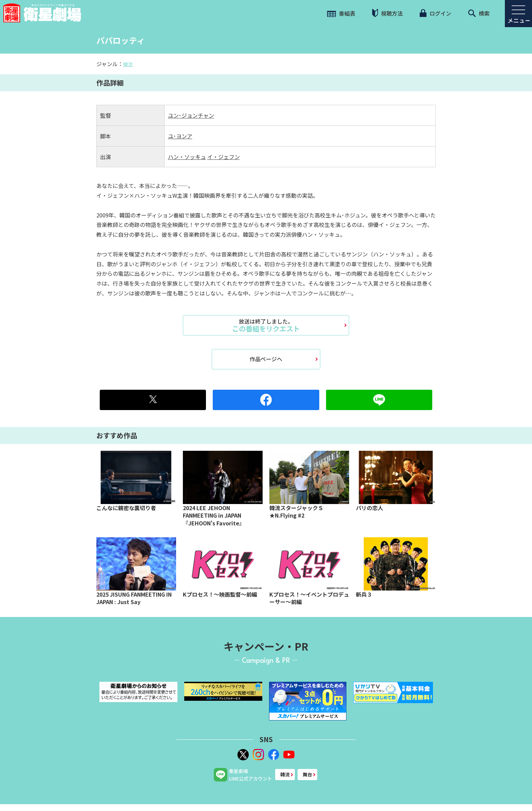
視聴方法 (387, 13)
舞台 (307, 774)
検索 (479, 13)
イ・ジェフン (224, 157)
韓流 (128, 64)
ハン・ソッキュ (187, 157)
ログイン (435, 13)
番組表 (341, 13)
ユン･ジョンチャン (191, 115)
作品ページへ (266, 359)
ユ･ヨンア (180, 136)
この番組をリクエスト (266, 325)
